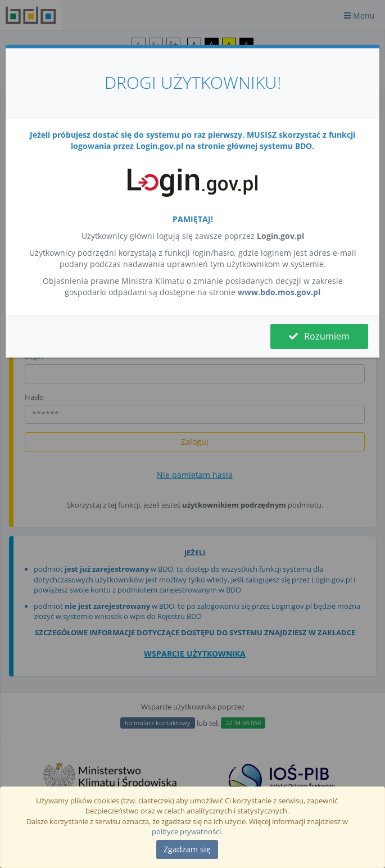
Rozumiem (319, 336)
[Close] (187, 849)
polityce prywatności (186, 831)
